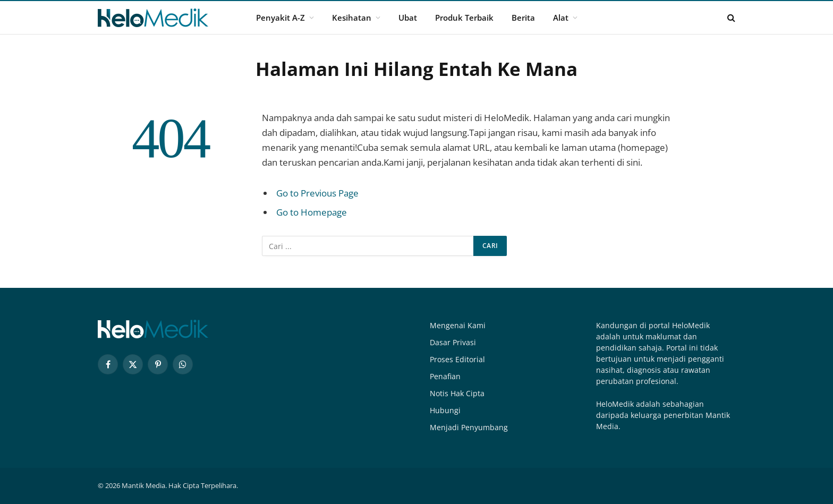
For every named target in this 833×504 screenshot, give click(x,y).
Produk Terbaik (464, 18)
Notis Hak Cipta (457, 393)
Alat (561, 18)
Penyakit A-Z (280, 18)
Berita (523, 18)
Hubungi (445, 410)
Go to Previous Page (317, 193)
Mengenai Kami (458, 325)
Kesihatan (352, 18)
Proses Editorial (457, 359)
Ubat (408, 18)
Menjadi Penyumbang (469, 427)
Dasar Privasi (453, 342)
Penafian (445, 376)
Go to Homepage (312, 212)
